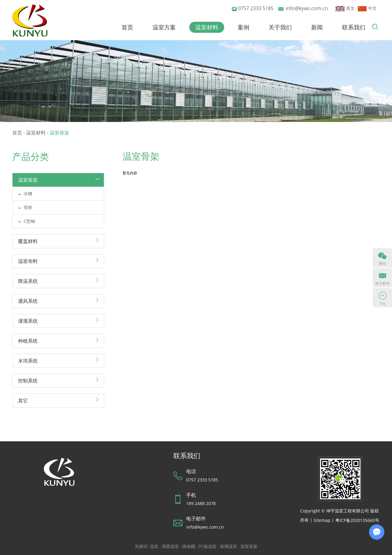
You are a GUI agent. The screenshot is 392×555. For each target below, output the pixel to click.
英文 (345, 8)
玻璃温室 (228, 546)
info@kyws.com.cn (307, 8)
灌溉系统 (28, 321)
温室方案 (164, 27)
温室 (154, 546)
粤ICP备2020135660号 (357, 520)
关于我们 (280, 27)
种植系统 (28, 341)
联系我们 (354, 27)
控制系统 (28, 381)
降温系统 (28, 281)
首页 (127, 27)
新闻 (317, 27)
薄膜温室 (170, 546)
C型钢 (29, 221)
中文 (367, 8)
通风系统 (28, 301)
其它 (23, 401)
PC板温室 (207, 546)
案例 (243, 27)
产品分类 (31, 156)
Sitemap (322, 520)
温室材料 (207, 27)
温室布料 (28, 261)
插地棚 (189, 546)
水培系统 (28, 361)
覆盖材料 (28, 241)
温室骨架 (59, 133)
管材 (28, 207)
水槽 (28, 194)
